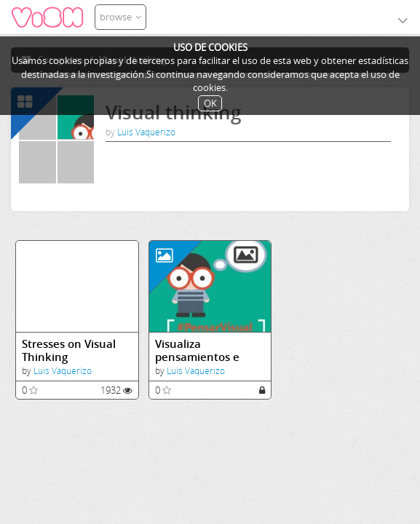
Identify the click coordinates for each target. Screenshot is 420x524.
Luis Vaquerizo (146, 132)
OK (210, 103)
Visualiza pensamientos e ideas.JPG (197, 350)
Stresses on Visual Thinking (69, 350)
